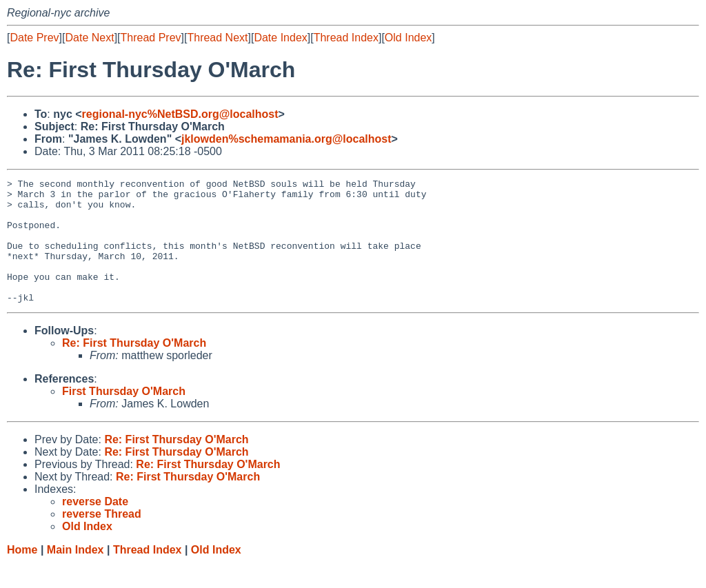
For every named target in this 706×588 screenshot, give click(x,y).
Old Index (408, 38)
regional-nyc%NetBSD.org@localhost (180, 114)
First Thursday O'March (124, 416)
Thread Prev (151, 38)
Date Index (280, 38)
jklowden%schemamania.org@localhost (286, 139)
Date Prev (34, 38)
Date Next (89, 38)
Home (22, 575)
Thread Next (217, 38)
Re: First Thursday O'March (134, 368)
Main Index (75, 575)
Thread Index (346, 38)
